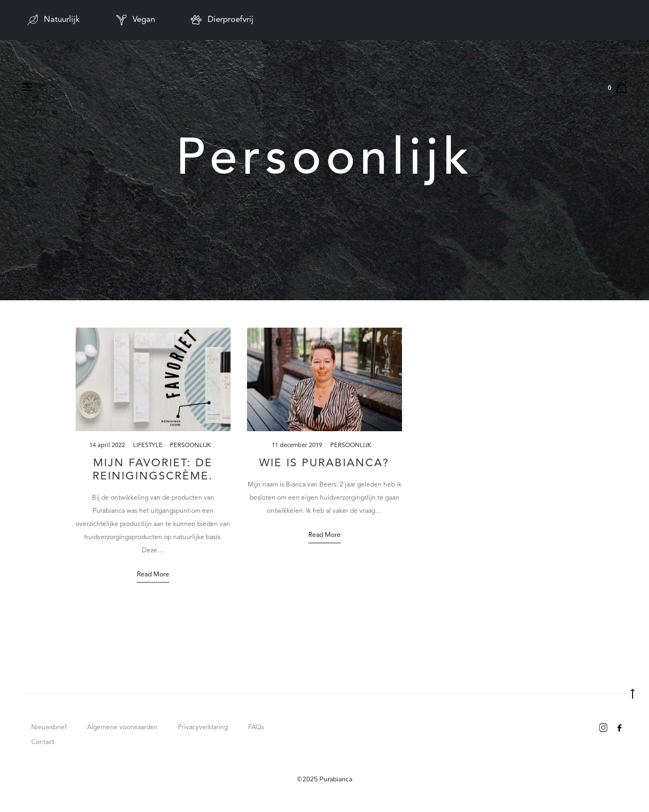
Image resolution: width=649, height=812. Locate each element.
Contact (43, 742)
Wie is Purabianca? (324, 464)
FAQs (256, 728)
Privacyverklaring (203, 728)
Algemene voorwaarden (122, 728)
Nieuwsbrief (49, 728)
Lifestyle (148, 446)
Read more (153, 575)
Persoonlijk (190, 446)
